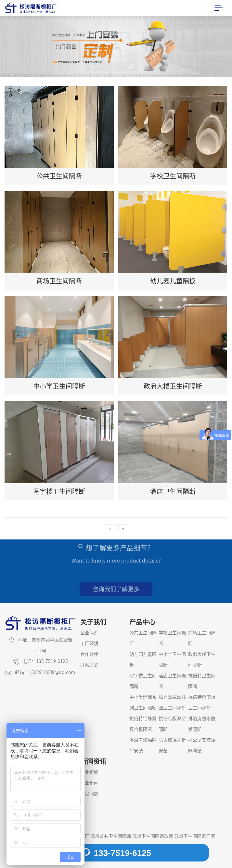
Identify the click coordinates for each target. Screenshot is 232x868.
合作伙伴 (89, 654)
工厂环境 (89, 643)
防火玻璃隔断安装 (172, 745)
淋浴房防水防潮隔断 (202, 724)
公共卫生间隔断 (143, 638)
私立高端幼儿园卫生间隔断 (172, 702)
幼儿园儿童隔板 (143, 660)
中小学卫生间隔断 (172, 660)
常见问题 (89, 794)
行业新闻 (89, 783)
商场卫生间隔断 (202, 638)
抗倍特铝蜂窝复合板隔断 (143, 724)
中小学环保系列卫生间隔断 (143, 702)
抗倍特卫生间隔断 (202, 681)
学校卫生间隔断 (172, 638)
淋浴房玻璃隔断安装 (143, 745)
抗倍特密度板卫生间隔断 (202, 702)
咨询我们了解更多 (116, 592)
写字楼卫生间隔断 (143, 681)
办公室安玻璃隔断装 (202, 745)
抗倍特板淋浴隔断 (172, 724)
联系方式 (89, 665)
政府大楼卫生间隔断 (202, 660)
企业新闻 (89, 772)
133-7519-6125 (116, 853)
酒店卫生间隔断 (172, 681)
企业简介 (89, 633)
